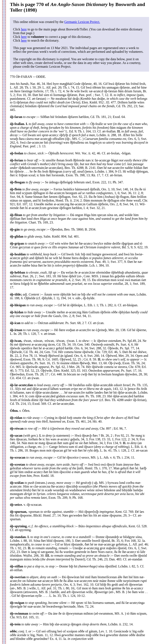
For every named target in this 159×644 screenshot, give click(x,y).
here (24, 29)
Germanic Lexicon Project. (82, 22)
